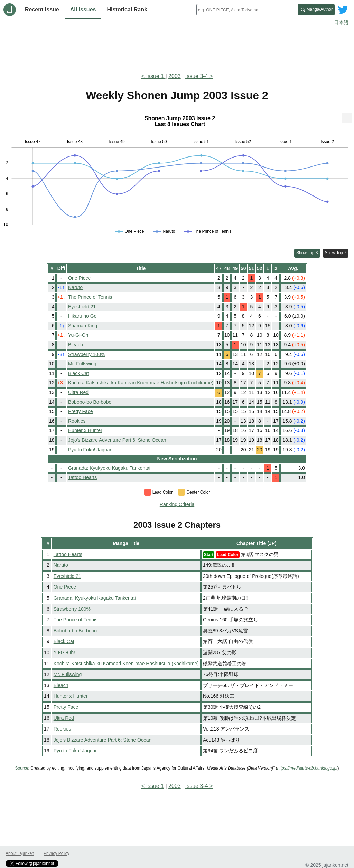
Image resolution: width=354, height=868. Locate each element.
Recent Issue (42, 9)
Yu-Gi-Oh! (79, 335)
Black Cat (78, 373)
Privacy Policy (57, 853)
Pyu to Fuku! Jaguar (90, 450)
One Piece (79, 278)
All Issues (83, 9)
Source (22, 768)
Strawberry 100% (87, 354)
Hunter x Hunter (85, 430)
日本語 (341, 22)
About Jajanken (20, 853)
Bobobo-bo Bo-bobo (90, 402)
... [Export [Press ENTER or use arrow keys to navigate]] (347, 117)
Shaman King (83, 326)
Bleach (76, 345)
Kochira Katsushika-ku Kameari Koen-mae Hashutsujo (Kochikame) (141, 383)
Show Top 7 (336, 253)
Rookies (77, 421)
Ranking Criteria (177, 504)
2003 (175, 76)
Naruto (75, 287)
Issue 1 (156, 76)
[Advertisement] (177, 48)
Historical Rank (127, 9)
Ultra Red (78, 392)
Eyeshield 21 (82, 307)
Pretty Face (81, 411)
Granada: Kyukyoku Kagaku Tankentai (109, 468)
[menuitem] (347, 118)
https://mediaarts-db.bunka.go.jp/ (308, 768)
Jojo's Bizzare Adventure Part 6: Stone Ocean (117, 440)
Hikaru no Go (82, 316)
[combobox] (247, 10)
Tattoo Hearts (82, 477)
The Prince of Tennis (90, 297)
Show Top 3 (307, 253)
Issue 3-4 (197, 76)
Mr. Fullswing (82, 364)
